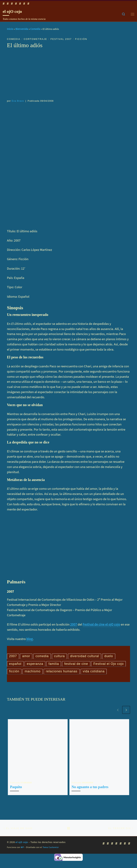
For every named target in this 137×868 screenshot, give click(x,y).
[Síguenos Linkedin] (24, 4)
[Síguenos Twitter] (16, 4)
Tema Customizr (51, 857)
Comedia (35, 29)
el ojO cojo (22, 852)
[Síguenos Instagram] (20, 4)
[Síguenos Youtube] (12, 4)
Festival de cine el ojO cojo (102, 624)
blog (30, 639)
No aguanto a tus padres (90, 796)
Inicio (10, 29)
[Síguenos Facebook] (8, 4)
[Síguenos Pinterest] (28, 4)
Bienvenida (22, 29)
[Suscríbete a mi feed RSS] (4, 4)
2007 (73, 624)
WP (22, 857)
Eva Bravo (18, 101)
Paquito (16, 796)
